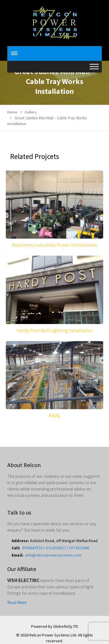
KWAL (55, 416)
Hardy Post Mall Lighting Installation (55, 330)
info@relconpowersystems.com (53, 555)
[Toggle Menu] (94, 66)
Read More (17, 602)
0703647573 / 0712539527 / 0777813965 (56, 548)
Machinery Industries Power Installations (54, 245)
